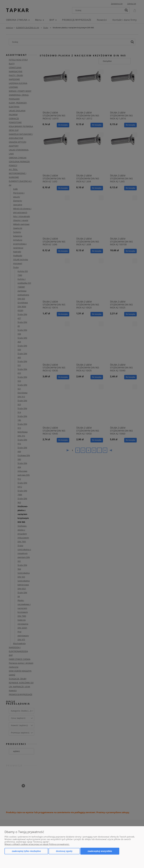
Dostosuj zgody (64, 851)
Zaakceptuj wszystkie (100, 851)
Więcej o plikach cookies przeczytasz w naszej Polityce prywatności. (37, 844)
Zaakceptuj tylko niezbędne (26, 851)
